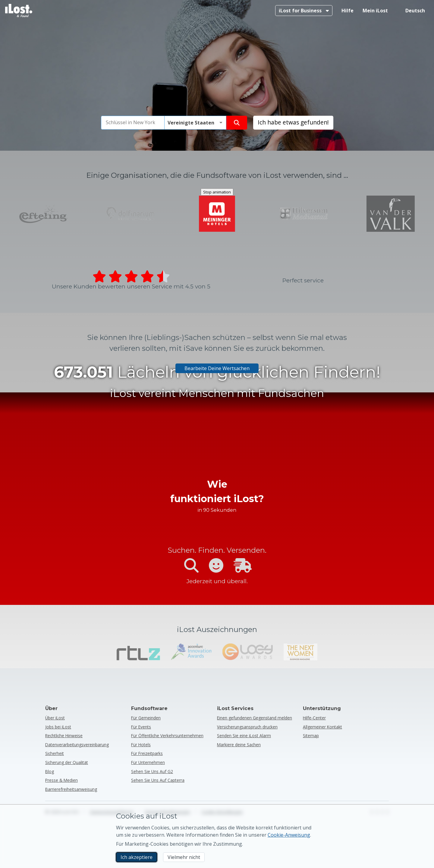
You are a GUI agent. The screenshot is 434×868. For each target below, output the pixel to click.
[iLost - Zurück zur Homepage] (19, 11)
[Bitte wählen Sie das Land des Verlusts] (195, 618)
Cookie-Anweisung (289, 835)
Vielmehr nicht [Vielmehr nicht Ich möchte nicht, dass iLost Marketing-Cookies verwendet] (184, 857)
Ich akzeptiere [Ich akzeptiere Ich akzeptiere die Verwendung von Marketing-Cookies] (137, 857)
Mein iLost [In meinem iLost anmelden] (375, 11)
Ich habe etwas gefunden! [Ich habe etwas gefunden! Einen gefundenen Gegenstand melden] (293, 617)
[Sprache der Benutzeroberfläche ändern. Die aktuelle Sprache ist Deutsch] (411, 11)
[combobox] (133, 618)
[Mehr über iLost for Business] (304, 11)
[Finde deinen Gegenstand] (237, 618)
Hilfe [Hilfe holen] (348, 11)
